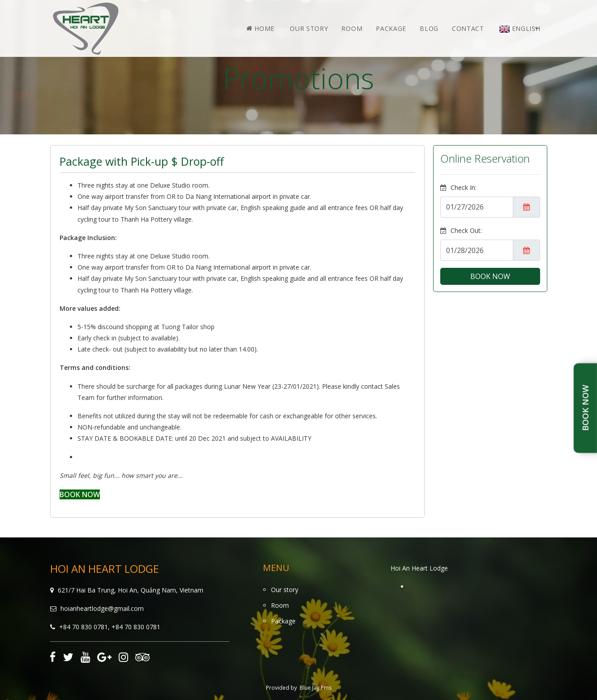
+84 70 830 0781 (84, 627)
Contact (468, 28)
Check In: (458, 187)
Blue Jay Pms (316, 688)
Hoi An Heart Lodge (419, 568)
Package (391, 28)
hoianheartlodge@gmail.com (102, 608)
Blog (429, 28)
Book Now (585, 408)
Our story (309, 28)
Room (352, 28)
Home (260, 28)
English (520, 28)
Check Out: (461, 230)
